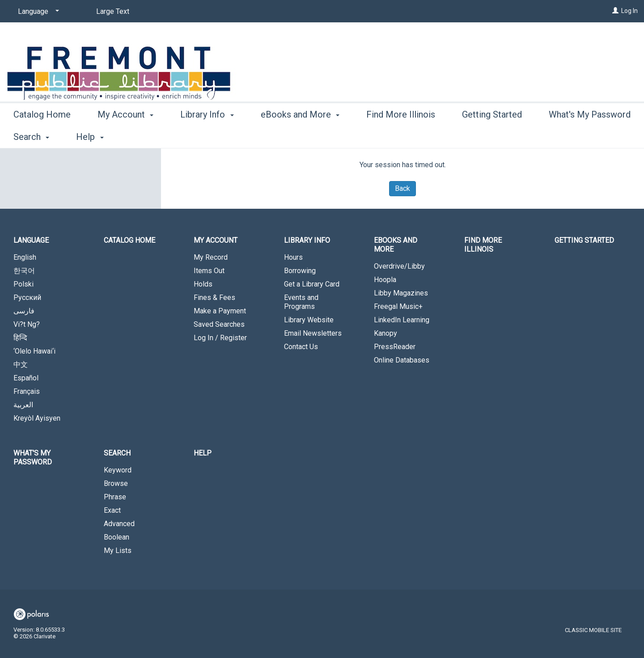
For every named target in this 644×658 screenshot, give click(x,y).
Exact (112, 510)
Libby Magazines (401, 293)
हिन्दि (20, 338)
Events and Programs (301, 302)
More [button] (566, 137)
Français (27, 391)
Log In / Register (220, 338)
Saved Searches (219, 324)
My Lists (118, 550)
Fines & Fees (214, 297)
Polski (23, 284)
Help (203, 453)
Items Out (209, 271)
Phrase (115, 497)
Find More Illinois (401, 135)
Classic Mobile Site (593, 630)
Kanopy (386, 333)
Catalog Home (42, 135)
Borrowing (300, 271)
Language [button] (31, 240)
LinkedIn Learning (402, 320)
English (25, 257)
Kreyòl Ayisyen (37, 418)
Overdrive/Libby (399, 266)
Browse (116, 483)
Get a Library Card (312, 284)
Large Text (113, 11)
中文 (21, 365)
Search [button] (117, 453)
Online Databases (402, 360)
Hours (293, 257)
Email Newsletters (313, 333)
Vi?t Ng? (27, 324)
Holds (203, 284)
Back (402, 188)
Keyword (118, 470)
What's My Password (33, 458)
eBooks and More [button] (300, 135)
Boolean (117, 537)
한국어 (24, 271)
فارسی (24, 311)
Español (26, 378)
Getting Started (492, 135)
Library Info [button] (207, 135)
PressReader (395, 347)
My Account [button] (125, 135)
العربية (23, 405)
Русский (27, 297)
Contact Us (301, 347)
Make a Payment (220, 311)
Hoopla (385, 280)
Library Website (309, 320)
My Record (211, 257)
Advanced (119, 524)
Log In (629, 11)
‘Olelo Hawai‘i (34, 351)
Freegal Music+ (398, 306)
